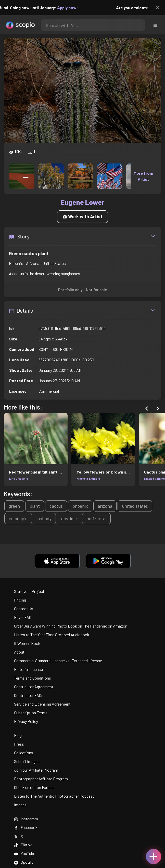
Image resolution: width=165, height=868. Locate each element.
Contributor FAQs (29, 695)
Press (19, 744)
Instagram (26, 819)
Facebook (26, 827)
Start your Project (29, 591)
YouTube (25, 853)
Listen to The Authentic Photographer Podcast (54, 796)
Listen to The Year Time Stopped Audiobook (52, 635)
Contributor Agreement (34, 687)
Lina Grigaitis (18, 478)
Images (20, 805)
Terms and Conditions (33, 678)
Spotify (24, 862)
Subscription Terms (31, 713)
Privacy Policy (26, 721)
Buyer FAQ (23, 617)
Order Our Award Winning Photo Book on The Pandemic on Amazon (71, 626)
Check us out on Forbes (34, 787)
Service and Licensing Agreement (42, 704)
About (19, 652)
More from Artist (143, 176)
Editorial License (28, 669)
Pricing (20, 600)
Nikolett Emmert (88, 478)
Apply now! (71, 8)
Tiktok (23, 845)
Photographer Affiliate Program (41, 779)
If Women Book (27, 643)
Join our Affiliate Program (36, 770)
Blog (18, 735)
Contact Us (24, 609)
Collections (24, 753)
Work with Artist (82, 216)
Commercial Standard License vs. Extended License (58, 661)
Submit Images (27, 761)
